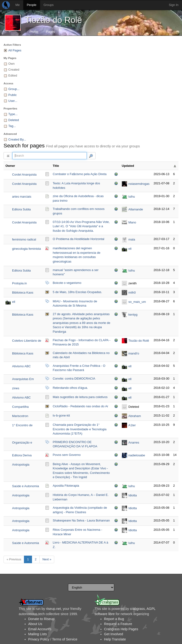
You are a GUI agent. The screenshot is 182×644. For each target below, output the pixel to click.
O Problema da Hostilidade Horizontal (79, 239)
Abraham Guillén (135, 416)
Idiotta (133, 495)
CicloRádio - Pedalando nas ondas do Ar (81, 406)
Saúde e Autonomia (25, 486)
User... (13, 101)
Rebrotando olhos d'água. (70, 388)
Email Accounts (40, 629)
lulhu (132, 197)
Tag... (12, 126)
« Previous (14, 559)
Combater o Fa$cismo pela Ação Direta (80, 174)
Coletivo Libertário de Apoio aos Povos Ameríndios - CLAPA (27, 341)
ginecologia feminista (26, 249)
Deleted (14, 120)
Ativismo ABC (21, 366)
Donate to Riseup (41, 619)
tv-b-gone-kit (61, 415)
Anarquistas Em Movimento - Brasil (25, 379)
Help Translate (115, 639)
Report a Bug (114, 619)
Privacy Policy (39, 639)
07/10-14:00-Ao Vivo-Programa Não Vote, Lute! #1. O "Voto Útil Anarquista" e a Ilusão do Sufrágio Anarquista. (81, 226)
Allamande (136, 209)
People (32, 5)
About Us (35, 624)
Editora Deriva (22, 455)
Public (12, 95)
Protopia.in (19, 283)
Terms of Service (65, 639)
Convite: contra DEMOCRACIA (74, 379)
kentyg (133, 315)
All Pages (15, 50)
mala (132, 239)
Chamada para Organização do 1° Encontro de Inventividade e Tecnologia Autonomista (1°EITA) (80, 429)
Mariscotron (20, 416)
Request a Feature (118, 624)
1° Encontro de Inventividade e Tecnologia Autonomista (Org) (25, 426)
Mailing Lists (38, 634)
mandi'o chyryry (134, 354)
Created (14, 70)
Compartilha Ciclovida (20, 407)
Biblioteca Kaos (23, 293)
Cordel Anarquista (24, 175)
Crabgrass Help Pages (121, 629)
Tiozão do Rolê (53, 20)
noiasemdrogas (139, 184)
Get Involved (114, 634)
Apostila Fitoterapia (66, 486)
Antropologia (21, 465)
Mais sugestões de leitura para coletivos (80, 397)
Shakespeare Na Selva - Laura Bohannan (81, 520)
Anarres (134, 442)
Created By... (17, 139)
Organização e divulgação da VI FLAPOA (23, 443)
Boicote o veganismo (67, 283)
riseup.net (53, 609)
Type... (13, 114)
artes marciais (22, 197)
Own (11, 64)
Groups (49, 5)
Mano (132, 222)
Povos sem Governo (67, 455)
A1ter (132, 425)
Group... (14, 89)
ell (130, 249)
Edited (13, 75)
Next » (47, 559)
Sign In (174, 5)
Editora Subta (21, 209)
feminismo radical (24, 239)
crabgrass (137, 609)
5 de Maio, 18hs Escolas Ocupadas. (77, 292)
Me (18, 5)
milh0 (132, 293)
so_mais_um (137, 302)
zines (16, 388)
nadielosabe (137, 455)
